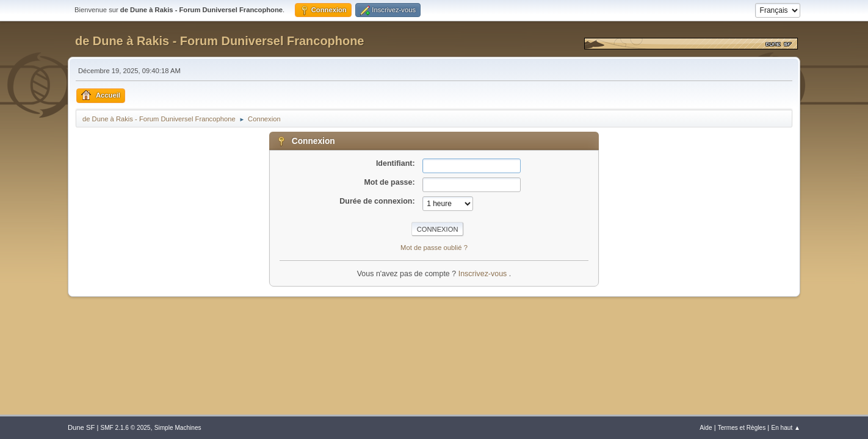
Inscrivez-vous (484, 274)
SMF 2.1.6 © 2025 (125, 428)
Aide (706, 428)
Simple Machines (178, 428)
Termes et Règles (742, 428)
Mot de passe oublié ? (434, 248)
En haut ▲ (786, 428)
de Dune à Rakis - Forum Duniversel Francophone (219, 41)
